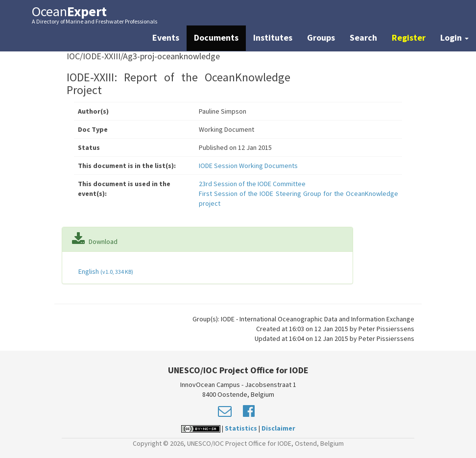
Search (363, 37)
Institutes (273, 37)
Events (166, 37)
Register (409, 37)
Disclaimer (278, 428)
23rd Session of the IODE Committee (252, 184)
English (105, 271)
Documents (216, 37)
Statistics (241, 428)
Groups (321, 37)
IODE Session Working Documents (248, 166)
